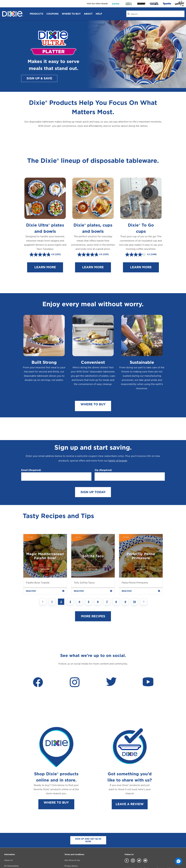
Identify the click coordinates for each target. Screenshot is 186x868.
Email (31, 454)
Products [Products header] (36, 14)
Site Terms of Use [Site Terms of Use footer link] (72, 844)
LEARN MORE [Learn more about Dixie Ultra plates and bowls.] (45, 262)
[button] (179, 861)
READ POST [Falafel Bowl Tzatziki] (45, 575)
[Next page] (144, 586)
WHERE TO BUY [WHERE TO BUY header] (71, 14)
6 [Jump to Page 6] (98, 586)
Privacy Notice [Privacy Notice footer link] (71, 850)
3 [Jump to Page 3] (70, 586)
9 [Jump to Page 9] (125, 586)
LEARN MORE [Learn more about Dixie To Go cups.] (141, 262)
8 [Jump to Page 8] (116, 586)
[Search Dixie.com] (129, 14)
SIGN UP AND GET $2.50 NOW (88, 824)
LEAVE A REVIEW (130, 788)
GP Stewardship (11, 850)
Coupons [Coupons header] (53, 14)
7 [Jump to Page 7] (107, 586)
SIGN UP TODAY (93, 476)
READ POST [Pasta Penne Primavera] (141, 575)
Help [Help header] (99, 14)
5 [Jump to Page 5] (89, 586)
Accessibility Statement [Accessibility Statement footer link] (75, 856)
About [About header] (88, 14)
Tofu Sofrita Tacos (84, 567)
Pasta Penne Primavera (135, 567)
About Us (8, 844)
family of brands (118, 445)
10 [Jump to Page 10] (135, 586)
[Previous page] (43, 586)
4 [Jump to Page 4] (79, 586)
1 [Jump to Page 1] (52, 586)
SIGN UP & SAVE (39, 78)
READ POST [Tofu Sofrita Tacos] (93, 575)
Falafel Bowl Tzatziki (38, 567)
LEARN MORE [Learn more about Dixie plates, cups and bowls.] (93, 262)
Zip (103, 454)
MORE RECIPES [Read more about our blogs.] (93, 600)
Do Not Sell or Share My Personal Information (145, 862)
